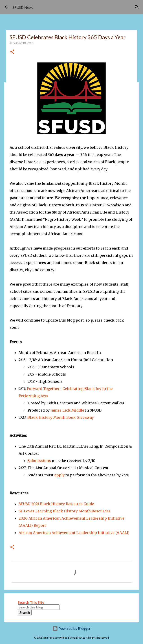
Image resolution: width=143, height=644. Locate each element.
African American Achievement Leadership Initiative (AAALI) (74, 533)
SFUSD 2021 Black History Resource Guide (56, 504)
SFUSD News (23, 7)
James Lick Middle (67, 410)
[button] (12, 52)
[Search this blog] (39, 607)
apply (59, 475)
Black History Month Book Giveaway (61, 417)
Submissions (39, 461)
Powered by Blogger (71, 628)
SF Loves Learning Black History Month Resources (65, 511)
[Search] (137, 7)
